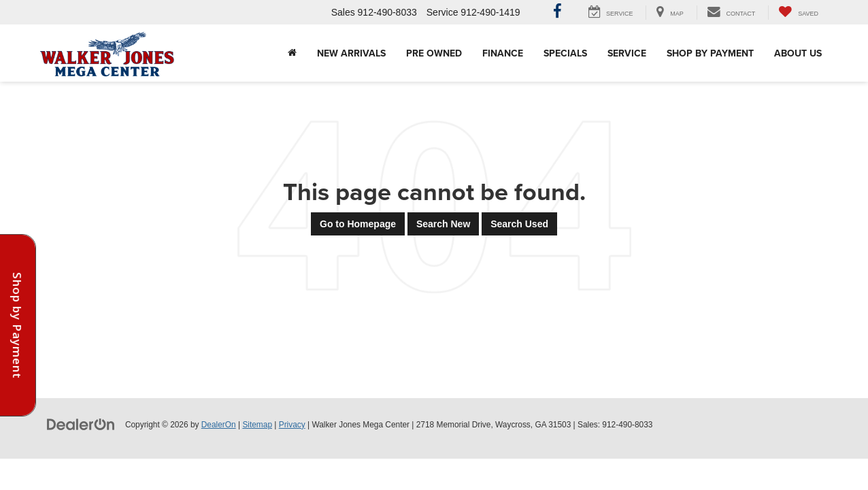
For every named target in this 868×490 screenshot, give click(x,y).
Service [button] (627, 53)
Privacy (292, 425)
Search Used (519, 224)
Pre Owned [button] (434, 53)
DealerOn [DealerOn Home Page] (219, 425)
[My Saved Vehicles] (798, 13)
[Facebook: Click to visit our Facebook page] (557, 13)
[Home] (292, 53)
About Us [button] (798, 53)
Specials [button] (565, 53)
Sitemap (257, 425)
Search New (443, 224)
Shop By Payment (710, 53)
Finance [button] (503, 53)
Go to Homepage (358, 224)
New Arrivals (351, 53)
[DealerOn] (81, 424)
